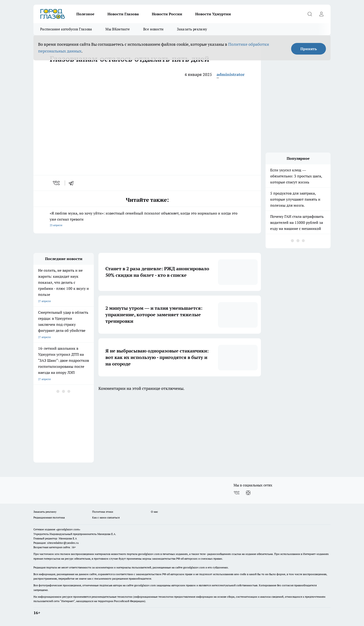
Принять (309, 49)
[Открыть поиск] (310, 14)
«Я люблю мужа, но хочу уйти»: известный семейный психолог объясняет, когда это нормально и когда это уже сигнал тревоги (147, 220)
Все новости (153, 29)
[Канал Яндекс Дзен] (248, 493)
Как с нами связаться (106, 517)
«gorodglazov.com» (68, 529)
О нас (154, 512)
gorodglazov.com (149, 554)
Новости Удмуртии (213, 14)
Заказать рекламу (192, 29)
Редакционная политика (49, 517)
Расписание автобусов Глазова (66, 29)
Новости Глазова (123, 14)
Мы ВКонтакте (118, 29)
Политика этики (103, 512)
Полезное (85, 14)
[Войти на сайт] (321, 14)
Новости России (167, 14)
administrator (231, 74)
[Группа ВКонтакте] (237, 493)
